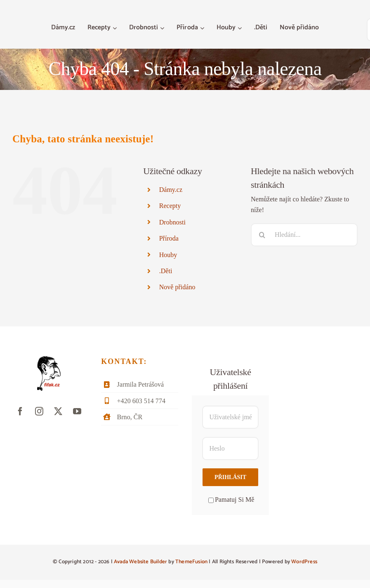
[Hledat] (262, 235)
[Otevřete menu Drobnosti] (163, 28)
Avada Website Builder (140, 562)
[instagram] (39, 411)
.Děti (166, 271)
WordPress (304, 562)
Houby (168, 255)
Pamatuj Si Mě (231, 499)
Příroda (169, 238)
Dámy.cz (171, 190)
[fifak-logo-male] (49, 359)
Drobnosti (172, 222)
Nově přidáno (177, 287)
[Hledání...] (304, 235)
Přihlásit (230, 477)
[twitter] (58, 411)
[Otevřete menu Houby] (241, 28)
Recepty (170, 206)
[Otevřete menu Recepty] (116, 28)
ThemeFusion (191, 562)
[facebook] (20, 411)
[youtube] (77, 411)
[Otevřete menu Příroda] (203, 28)
